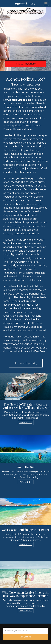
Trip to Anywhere (26, 64)
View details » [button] (26, 423)
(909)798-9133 (25, 3)
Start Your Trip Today (26, 363)
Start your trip (26, 637)
